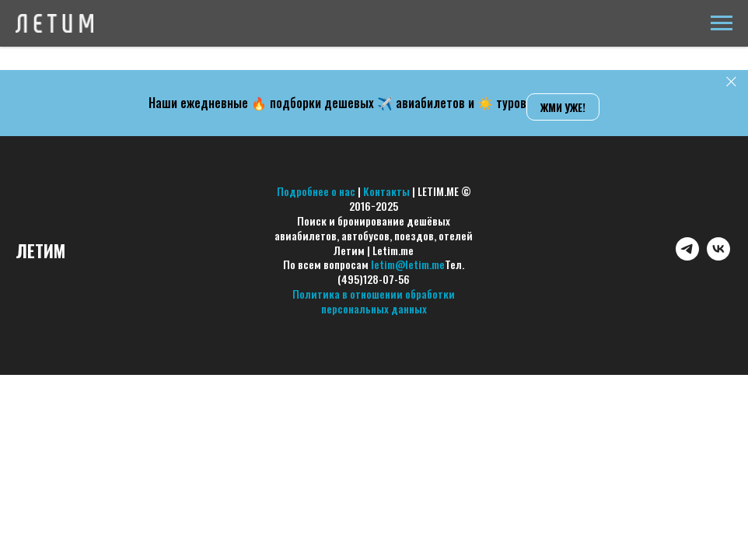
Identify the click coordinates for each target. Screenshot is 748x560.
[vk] (718, 256)
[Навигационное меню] (722, 23)
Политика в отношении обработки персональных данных (374, 301)
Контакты (386, 191)
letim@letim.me (408, 264)
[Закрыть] (731, 82)
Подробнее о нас (316, 191)
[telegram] (687, 256)
